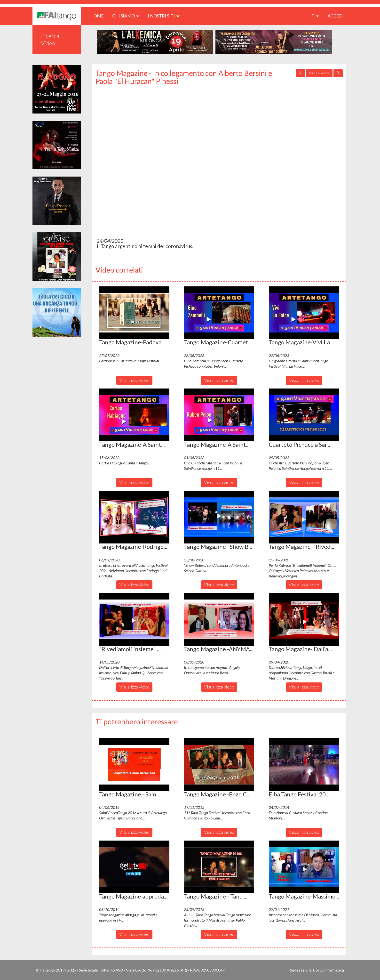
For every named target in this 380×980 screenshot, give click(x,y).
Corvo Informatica (329, 970)
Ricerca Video (50, 39)
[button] (134, 313)
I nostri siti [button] (164, 16)
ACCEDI (336, 16)
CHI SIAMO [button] (126, 16)
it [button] (315, 16)
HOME (99, 16)
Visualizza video (134, 380)
